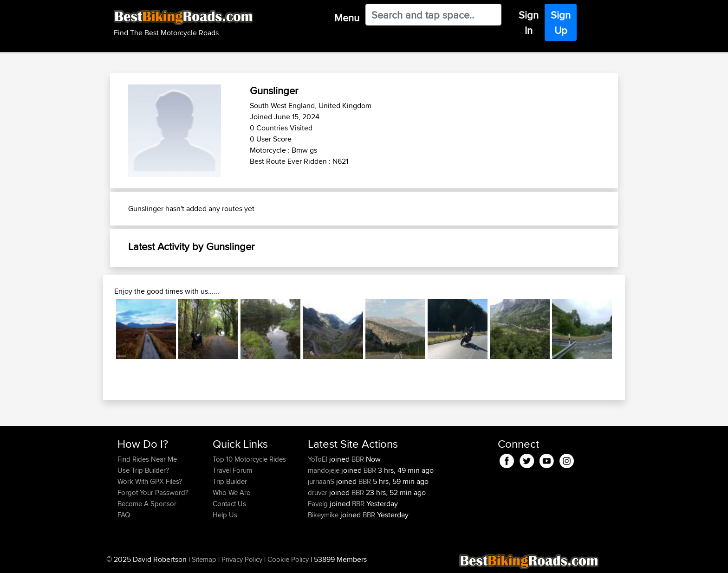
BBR (358, 459)
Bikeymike (324, 515)
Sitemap (204, 559)
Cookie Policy (288, 559)
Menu (347, 18)
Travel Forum (232, 470)
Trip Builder (230, 481)
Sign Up (561, 23)
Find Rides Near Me (147, 459)
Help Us (225, 515)
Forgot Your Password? (153, 493)
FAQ (124, 515)
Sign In (529, 23)
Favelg (319, 504)
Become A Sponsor (147, 504)
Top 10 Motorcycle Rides (249, 459)
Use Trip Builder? (143, 470)
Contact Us (229, 504)
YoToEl (318, 459)
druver (318, 493)
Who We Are (231, 493)
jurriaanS (322, 481)
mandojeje (325, 470)
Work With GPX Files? (150, 481)
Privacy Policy (242, 559)
